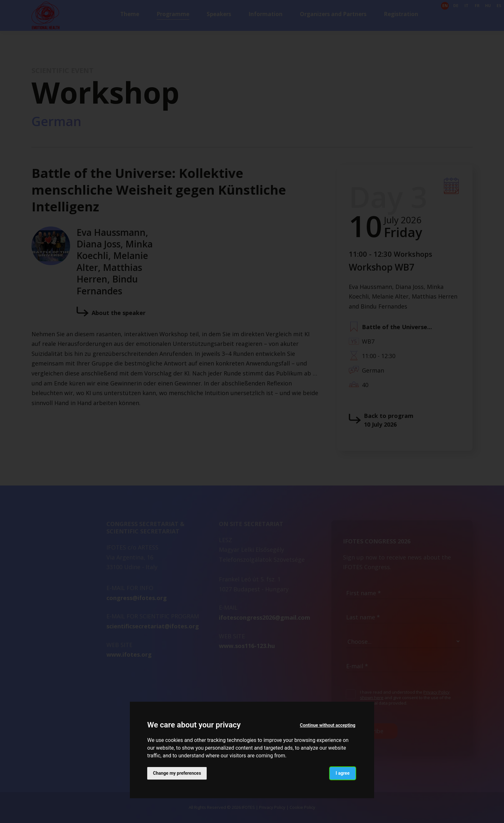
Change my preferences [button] (177, 773)
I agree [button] (342, 773)
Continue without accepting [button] (328, 725)
